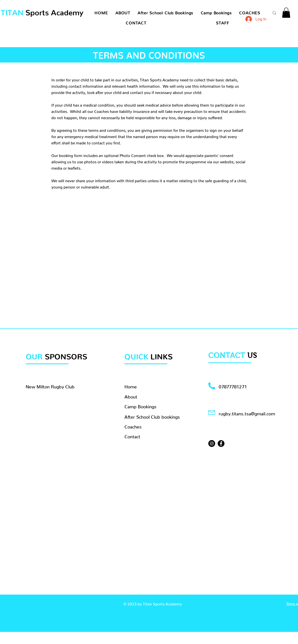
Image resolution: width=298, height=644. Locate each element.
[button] (286, 13)
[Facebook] (221, 443)
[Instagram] (212, 443)
